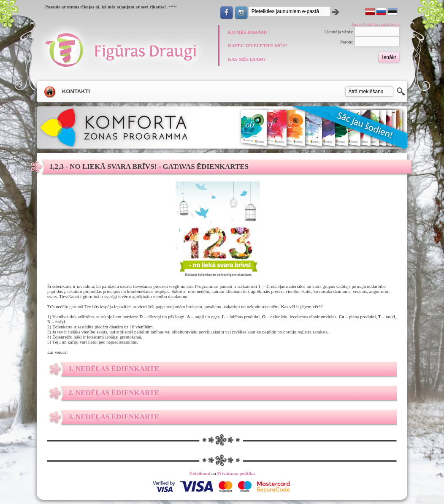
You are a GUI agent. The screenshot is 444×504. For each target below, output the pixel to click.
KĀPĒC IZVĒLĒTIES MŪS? (258, 46)
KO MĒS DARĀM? (248, 32)
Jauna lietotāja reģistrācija (375, 24)
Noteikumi (200, 473)
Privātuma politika (236, 473)
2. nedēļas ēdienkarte (114, 393)
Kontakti (76, 91)
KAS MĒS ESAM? (247, 59)
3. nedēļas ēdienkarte (114, 417)
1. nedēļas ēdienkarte (114, 369)
